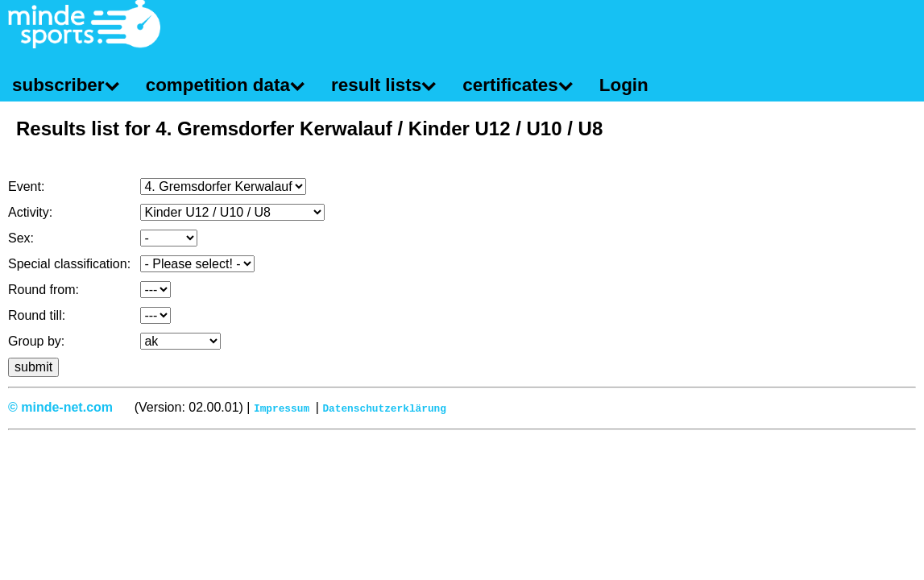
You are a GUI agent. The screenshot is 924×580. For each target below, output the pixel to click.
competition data (218, 85)
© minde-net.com (60, 407)
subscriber (58, 85)
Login (624, 85)
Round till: (37, 315)
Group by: (36, 341)
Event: (26, 186)
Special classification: (69, 264)
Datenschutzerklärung (384, 408)
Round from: (44, 290)
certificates (510, 85)
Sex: (21, 238)
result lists (376, 85)
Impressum (282, 408)
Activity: (30, 212)
